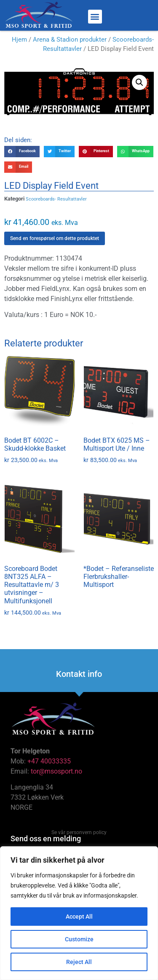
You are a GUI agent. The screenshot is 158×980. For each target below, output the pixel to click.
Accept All (79, 917)
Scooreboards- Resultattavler (56, 199)
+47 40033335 (49, 761)
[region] (79, 913)
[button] (95, 17)
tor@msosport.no (57, 771)
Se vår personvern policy (79, 832)
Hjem (19, 40)
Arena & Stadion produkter (70, 40)
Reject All (79, 962)
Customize (79, 939)
